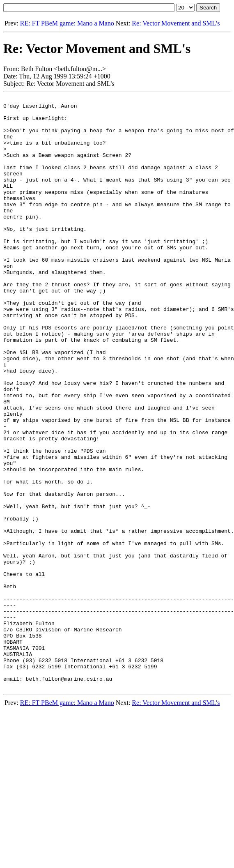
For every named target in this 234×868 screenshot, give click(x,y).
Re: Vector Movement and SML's (176, 23)
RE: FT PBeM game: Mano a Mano (67, 23)
